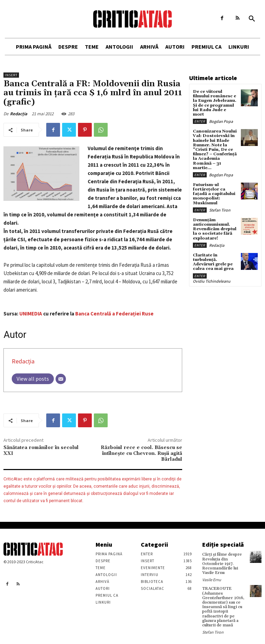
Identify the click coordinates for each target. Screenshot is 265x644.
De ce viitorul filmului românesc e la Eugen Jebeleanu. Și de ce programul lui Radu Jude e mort (215, 103)
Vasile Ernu (212, 580)
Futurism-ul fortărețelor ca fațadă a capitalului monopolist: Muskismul (214, 194)
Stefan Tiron (220, 210)
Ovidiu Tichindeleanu (212, 281)
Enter (200, 121)
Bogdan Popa (221, 121)
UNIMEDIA (31, 314)
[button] (252, 19)
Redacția (19, 114)
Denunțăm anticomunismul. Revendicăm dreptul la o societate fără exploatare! (215, 229)
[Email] (61, 379)
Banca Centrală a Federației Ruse (114, 314)
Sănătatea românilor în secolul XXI (41, 451)
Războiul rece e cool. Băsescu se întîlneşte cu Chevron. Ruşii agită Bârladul (141, 453)
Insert (11, 75)
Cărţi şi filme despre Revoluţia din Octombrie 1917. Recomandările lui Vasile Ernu (222, 564)
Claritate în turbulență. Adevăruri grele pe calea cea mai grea (213, 262)
